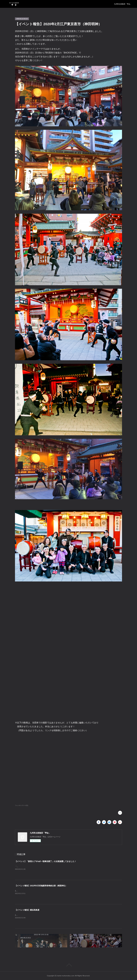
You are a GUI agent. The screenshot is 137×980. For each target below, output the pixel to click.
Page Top (68, 965)
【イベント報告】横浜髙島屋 (27, 910)
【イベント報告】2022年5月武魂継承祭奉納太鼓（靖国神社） (41, 886)
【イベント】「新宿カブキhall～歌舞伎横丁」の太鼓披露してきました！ (46, 861)
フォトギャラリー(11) (22, 805)
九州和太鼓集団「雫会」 (123, 4)
